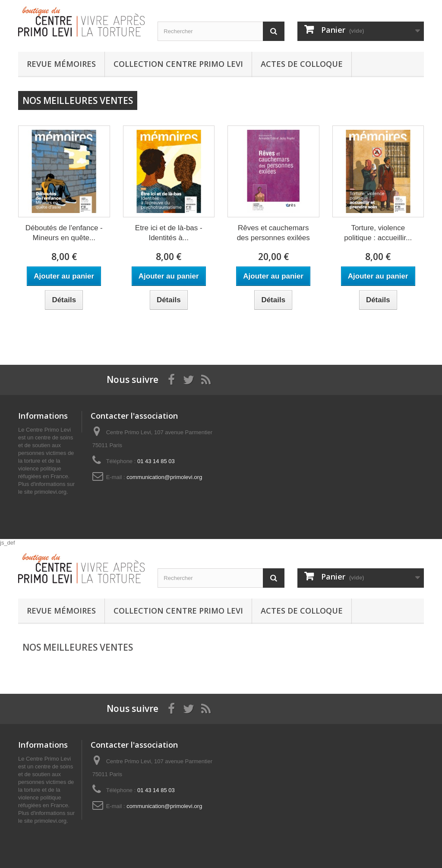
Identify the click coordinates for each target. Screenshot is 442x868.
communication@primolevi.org (164, 477)
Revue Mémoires (61, 64)
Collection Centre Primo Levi (178, 64)
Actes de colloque (302, 64)
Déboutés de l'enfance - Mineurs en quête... (64, 233)
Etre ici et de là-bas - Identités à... (169, 233)
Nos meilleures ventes (78, 100)
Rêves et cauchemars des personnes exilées (273, 233)
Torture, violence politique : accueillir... (378, 233)
